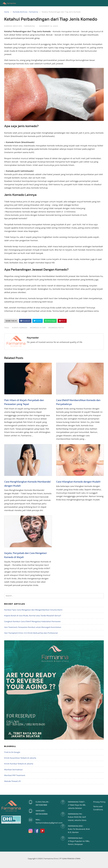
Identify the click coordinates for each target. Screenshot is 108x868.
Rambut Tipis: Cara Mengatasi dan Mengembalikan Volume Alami (33, 610)
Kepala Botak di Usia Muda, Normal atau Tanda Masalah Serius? (33, 616)
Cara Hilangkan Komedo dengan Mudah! (78, 482)
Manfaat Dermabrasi (13, 770)
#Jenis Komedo (20, 328)
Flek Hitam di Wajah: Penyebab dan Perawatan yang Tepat (24, 402)
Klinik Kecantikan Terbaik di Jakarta (20, 758)
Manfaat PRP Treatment (15, 775)
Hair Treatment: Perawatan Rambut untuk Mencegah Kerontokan (33, 627)
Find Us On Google (12, 752)
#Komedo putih (56, 328)
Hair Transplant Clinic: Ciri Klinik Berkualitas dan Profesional (31, 633)
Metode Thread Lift (12, 781)
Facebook (25, 321)
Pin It (62, 321)
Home (7, 12)
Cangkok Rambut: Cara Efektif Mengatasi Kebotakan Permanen (32, 621)
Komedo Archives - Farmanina (25, 12)
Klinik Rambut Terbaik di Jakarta (19, 764)
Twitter (38, 321)
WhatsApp (50, 321)
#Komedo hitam (38, 328)
